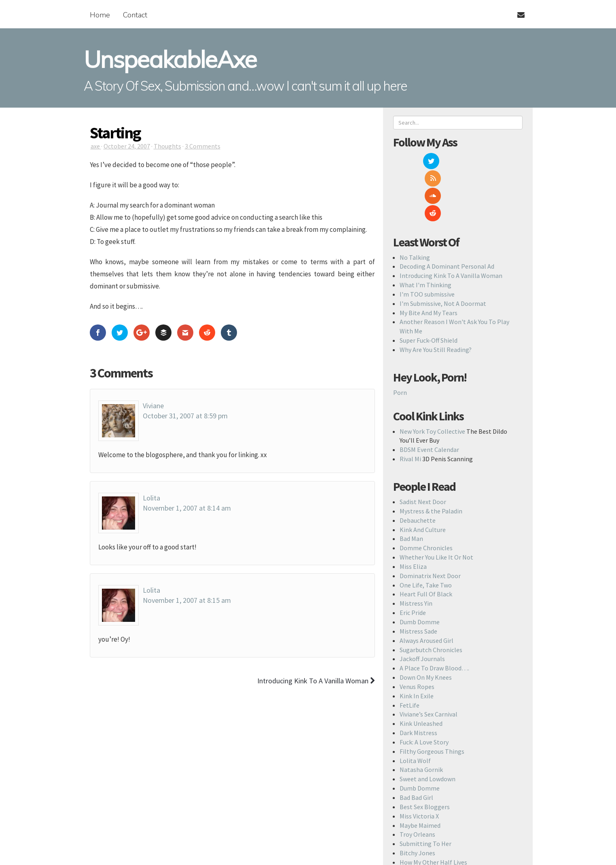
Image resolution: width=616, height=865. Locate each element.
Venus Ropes (417, 634)
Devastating (417, 819)
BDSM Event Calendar (429, 397)
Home (100, 15)
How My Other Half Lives (433, 810)
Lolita (151, 498)
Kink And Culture (423, 477)
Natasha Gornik (421, 718)
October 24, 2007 (127, 146)
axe (96, 146)
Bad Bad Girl (416, 745)
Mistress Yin (416, 551)
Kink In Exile (417, 644)
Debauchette (418, 468)
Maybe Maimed (420, 773)
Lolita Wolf (415, 708)
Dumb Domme (420, 570)
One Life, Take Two (426, 533)
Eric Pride (413, 560)
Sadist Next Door (423, 449)
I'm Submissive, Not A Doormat (443, 251)
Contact (135, 15)
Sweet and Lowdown (428, 727)
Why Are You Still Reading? (436, 297)
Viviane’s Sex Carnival (429, 662)
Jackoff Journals (422, 606)
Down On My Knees (426, 625)
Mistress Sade (418, 579)
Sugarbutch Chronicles (431, 598)
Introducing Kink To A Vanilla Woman (451, 223)
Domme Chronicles (426, 496)
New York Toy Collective (432, 379)
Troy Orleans (417, 782)
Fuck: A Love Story (424, 690)
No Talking (415, 205)
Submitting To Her (425, 791)
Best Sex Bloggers (425, 755)
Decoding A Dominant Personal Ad (447, 214)
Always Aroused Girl (427, 588)
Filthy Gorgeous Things (432, 699)
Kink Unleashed (421, 671)
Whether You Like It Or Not (436, 505)
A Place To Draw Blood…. (434, 616)
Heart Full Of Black (426, 542)
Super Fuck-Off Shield (429, 288)
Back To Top (314, 852)
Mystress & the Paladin (431, 459)
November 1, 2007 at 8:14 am (187, 508)
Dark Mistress (418, 681)
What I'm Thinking (425, 233)
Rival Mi (410, 407)
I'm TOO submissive (427, 242)
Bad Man (411, 486)
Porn (400, 340)
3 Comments (203, 146)
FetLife (410, 653)
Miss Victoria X (419, 764)
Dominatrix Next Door (430, 524)
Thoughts (167, 146)
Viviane (153, 406)
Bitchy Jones (417, 801)
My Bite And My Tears (429, 261)
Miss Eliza (413, 514)
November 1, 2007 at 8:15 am (187, 600)
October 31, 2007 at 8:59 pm (185, 416)
